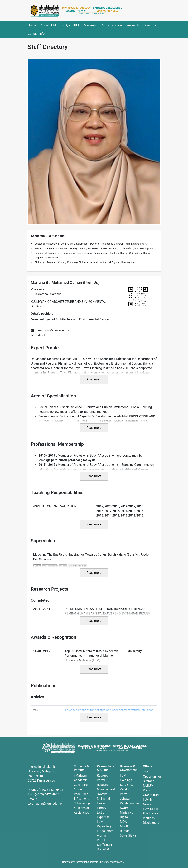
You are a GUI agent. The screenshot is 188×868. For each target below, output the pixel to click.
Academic (90, 25)
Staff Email (104, 845)
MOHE (124, 826)
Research (133, 25)
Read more (94, 379)
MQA (123, 822)
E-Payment (81, 799)
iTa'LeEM (103, 849)
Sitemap (149, 781)
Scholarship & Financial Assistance (82, 808)
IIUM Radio (151, 809)
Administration (112, 25)
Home (32, 25)
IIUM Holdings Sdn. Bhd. (127, 780)
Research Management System (106, 789)
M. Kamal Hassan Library (104, 803)
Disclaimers (151, 823)
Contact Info (36, 34)
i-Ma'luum (81, 776)
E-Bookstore (105, 831)
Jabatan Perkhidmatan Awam (130, 803)
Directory (150, 25)
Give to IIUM (151, 795)
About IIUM (48, 25)
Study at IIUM (70, 25)
